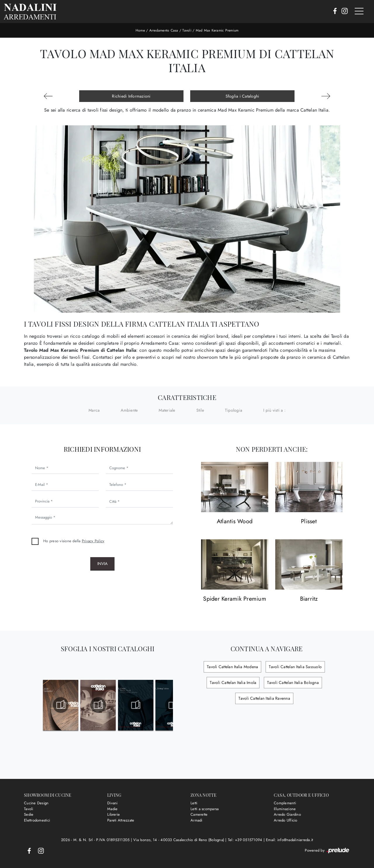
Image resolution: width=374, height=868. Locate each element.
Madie (112, 809)
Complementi (285, 803)
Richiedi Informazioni (131, 96)
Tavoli (187, 30)
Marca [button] (94, 410)
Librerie (114, 814)
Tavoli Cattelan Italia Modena (232, 667)
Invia (102, 564)
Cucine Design (36, 803)
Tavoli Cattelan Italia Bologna (293, 682)
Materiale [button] (167, 410)
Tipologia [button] (234, 410)
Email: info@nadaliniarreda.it (289, 840)
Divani (112, 803)
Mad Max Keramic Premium (217, 30)
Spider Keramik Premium (235, 599)
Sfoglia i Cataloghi (243, 96)
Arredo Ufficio (286, 820)
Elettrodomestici (37, 820)
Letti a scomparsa (205, 809)
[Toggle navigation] (359, 11)
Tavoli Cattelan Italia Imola (233, 682)
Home (140, 30)
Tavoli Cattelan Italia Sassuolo (295, 667)
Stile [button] (200, 410)
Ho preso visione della (74, 541)
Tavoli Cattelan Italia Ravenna (264, 698)
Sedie (29, 814)
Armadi (196, 820)
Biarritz (309, 599)
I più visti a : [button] (274, 410)
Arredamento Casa (164, 30)
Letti (194, 803)
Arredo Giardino (287, 814)
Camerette (199, 814)
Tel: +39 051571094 (246, 840)
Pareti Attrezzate (121, 820)
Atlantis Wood (235, 522)
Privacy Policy (93, 541)
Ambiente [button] (129, 410)
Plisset (309, 522)
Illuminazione (285, 809)
